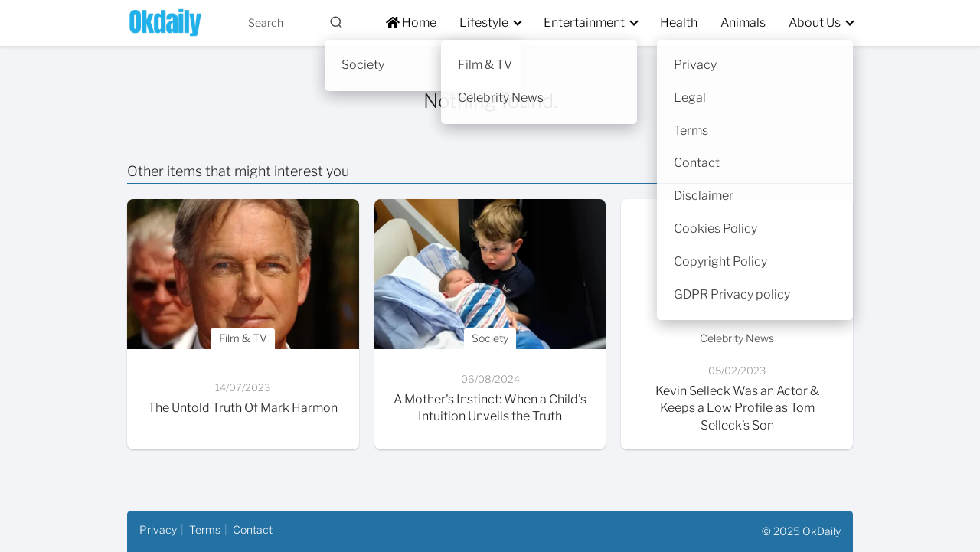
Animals (743, 23)
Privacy (158, 529)
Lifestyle (484, 23)
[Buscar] (336, 22)
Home (411, 23)
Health (679, 23)
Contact (253, 529)
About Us (815, 23)
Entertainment (584, 23)
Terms (205, 529)
